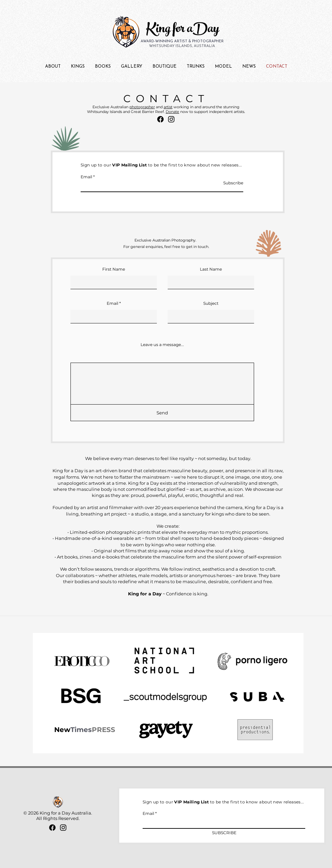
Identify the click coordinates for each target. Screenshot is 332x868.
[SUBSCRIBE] (224, 833)
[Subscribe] (226, 183)
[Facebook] (160, 119)
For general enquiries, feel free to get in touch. (166, 247)
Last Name (211, 269)
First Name (114, 269)
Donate (172, 112)
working (181, 107)
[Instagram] (171, 119)
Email (86, 177)
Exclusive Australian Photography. (165, 240)
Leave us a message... (162, 345)
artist (168, 107)
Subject (211, 303)
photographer (142, 107)
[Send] (162, 413)
